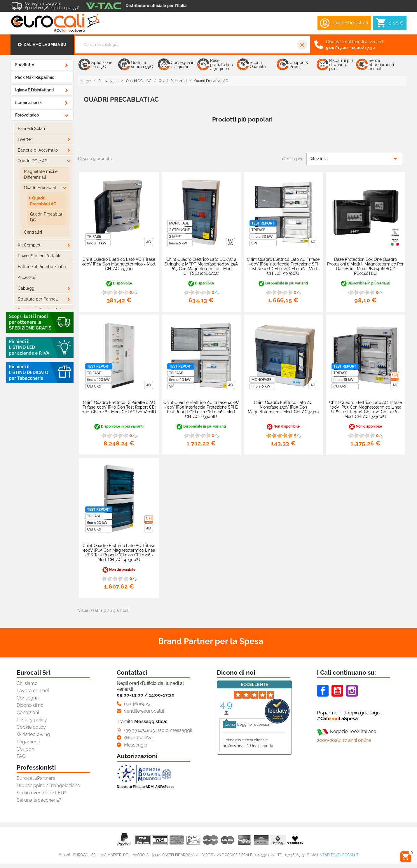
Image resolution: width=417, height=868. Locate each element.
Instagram (352, 691)
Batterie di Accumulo (38, 150)
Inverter (25, 139)
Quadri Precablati (41, 188)
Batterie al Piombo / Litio (42, 267)
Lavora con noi (33, 691)
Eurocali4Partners (36, 778)
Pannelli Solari (31, 129)
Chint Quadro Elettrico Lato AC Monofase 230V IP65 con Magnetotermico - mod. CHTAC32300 (283, 407)
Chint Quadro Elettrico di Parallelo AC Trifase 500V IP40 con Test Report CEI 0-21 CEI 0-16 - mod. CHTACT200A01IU (119, 407)
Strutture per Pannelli (38, 299)
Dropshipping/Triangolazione (48, 785)
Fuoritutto (25, 65)
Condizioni (28, 712)
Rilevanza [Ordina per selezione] (354, 159)
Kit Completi (30, 245)
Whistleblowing (33, 734)
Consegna (28, 698)
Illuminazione (28, 103)
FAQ (21, 756)
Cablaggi (27, 288)
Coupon (25, 749)
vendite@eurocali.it (339, 855)
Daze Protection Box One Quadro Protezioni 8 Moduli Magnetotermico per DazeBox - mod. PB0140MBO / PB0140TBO (365, 266)
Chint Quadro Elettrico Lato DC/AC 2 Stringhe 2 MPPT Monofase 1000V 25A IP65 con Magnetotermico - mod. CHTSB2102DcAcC (201, 266)
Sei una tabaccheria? (39, 800)
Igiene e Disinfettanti (34, 90)
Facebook (323, 691)
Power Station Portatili (39, 256)
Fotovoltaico (27, 115)
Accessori (27, 277)
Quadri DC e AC (33, 161)
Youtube (337, 691)
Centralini (33, 232)
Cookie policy (31, 727)
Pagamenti (28, 742)
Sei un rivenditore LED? (41, 793)
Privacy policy (32, 720)
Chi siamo (27, 683)
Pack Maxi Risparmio (35, 77)
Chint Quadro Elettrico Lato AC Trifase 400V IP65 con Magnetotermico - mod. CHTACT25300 (119, 264)
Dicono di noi (30, 705)
